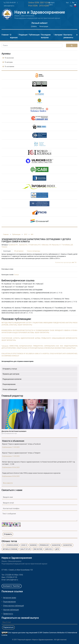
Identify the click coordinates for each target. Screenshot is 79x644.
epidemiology (44, 545)
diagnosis (33, 545)
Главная (5, 35)
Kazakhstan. (68, 545)
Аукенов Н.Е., (24, 245)
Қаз (67, 3)
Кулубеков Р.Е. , (14, 245)
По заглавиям (8, 66)
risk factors (38, 549)
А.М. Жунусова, (54, 245)
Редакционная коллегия (12, 379)
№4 (32, 234)
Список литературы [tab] (34, 251)
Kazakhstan (56, 545)
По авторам (8, 62)
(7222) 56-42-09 (10, 3)
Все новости (8, 483)
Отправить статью (10, 369)
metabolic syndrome (10, 549)
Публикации (34, 35)
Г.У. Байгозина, (33, 245)
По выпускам (8, 58)
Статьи (16, 275)
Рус (73, 3)
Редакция (23, 35)
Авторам (58, 35)
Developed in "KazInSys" (12, 586)
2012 (26, 234)
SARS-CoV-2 (49, 549)
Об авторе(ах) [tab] (19, 251)
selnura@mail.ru (9, 6)
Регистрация (44, 26)
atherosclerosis (12, 545)
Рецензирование (9, 384)
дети (57, 549)
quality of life (25, 549)
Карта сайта (52, 4)
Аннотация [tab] (7, 251)
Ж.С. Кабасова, (44, 245)
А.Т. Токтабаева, (65, 245)
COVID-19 (24, 545)
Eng (71, 6)
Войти (34, 26)
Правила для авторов (11, 374)
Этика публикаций (10, 389)
